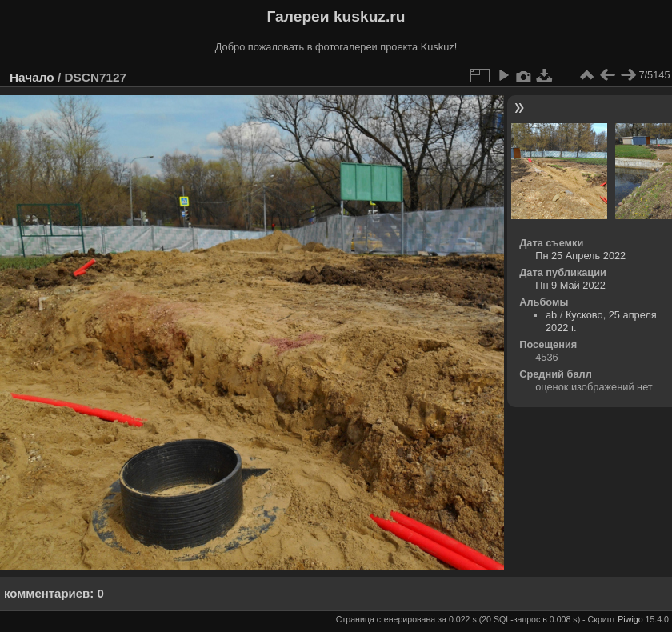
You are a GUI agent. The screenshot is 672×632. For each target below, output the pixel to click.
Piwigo (630, 619)
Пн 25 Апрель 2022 (580, 256)
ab (551, 315)
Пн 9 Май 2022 (570, 285)
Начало (32, 77)
